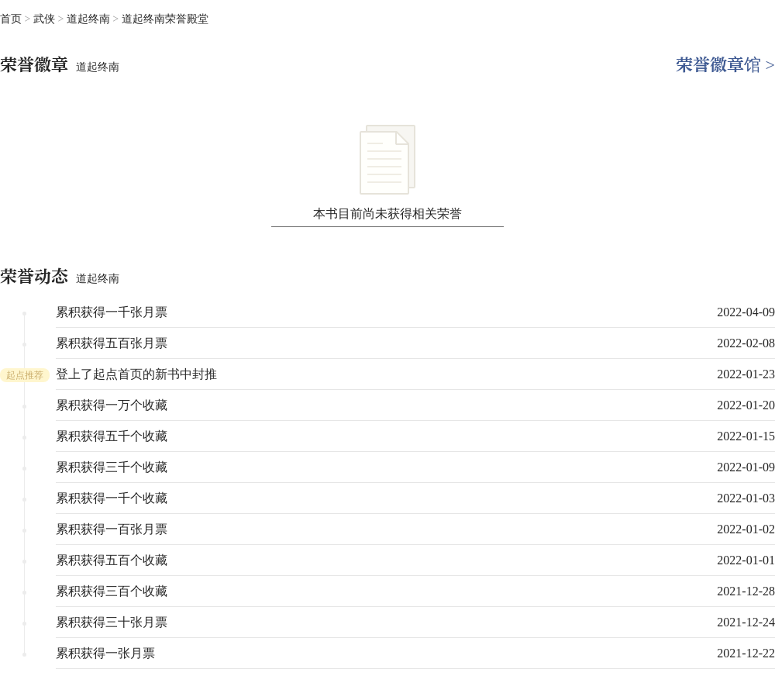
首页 (11, 19)
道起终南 (90, 19)
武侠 (46, 19)
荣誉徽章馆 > (725, 65)
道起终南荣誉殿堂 (165, 19)
